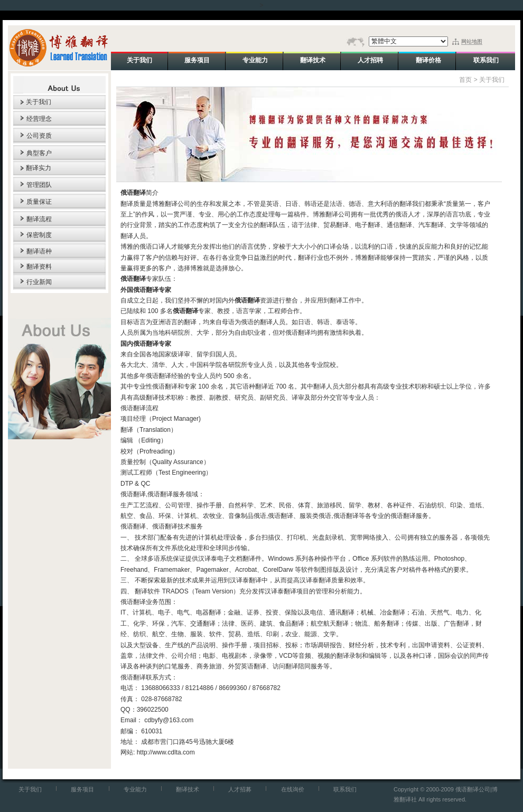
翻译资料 (39, 267)
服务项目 (82, 789)
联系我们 (345, 789)
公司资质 (39, 136)
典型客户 (39, 153)
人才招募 (240, 789)
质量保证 (39, 202)
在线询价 (293, 789)
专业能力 (135, 789)
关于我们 (39, 102)
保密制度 (39, 235)
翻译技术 (188, 789)
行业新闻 (39, 282)
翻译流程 (39, 219)
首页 (465, 80)
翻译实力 (39, 168)
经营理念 (39, 119)
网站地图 (472, 41)
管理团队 (39, 185)
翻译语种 (39, 251)
